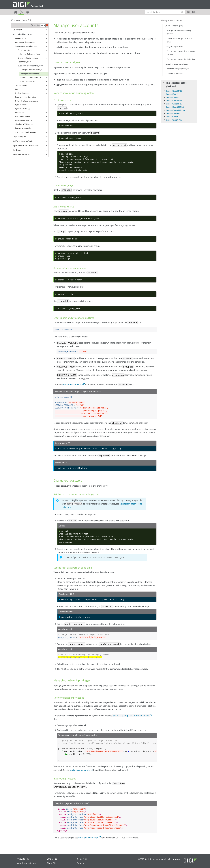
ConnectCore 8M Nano (175, 110)
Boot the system (25, 62)
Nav (195, 12)
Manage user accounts (30, 74)
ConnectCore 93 (173, 97)
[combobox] (165, 12)
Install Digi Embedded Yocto (29, 54)
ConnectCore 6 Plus (174, 120)
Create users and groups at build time (180, 40)
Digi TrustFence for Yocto (30, 141)
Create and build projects (33, 58)
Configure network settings (31, 70)
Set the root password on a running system (181, 53)
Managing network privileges (176, 64)
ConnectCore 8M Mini (175, 107)
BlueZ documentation (88, 838)
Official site (52, 859)
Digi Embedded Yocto (30, 34)
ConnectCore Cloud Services (30, 132)
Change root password (174, 47)
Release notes (31, 39)
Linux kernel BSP (30, 137)
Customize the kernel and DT (33, 78)
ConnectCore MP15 (174, 104)
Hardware (30, 150)
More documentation (26, 863)
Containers (31, 113)
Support (81, 863)
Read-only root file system (26, 97)
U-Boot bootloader (31, 117)
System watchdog (22, 109)
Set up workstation (33, 50)
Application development (31, 42)
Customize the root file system (33, 66)
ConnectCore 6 (172, 117)
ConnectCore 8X (21, 20)
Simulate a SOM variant (24, 124)
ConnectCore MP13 (174, 101)
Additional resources (30, 154)
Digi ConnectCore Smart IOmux (30, 146)
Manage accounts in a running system (179, 32)
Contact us (82, 859)
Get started (30, 30)
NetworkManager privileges (178, 69)
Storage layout (31, 86)
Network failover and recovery (27, 101)
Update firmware (31, 93)
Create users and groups (175, 26)
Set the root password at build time (181, 59)
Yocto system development (31, 46)
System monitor (22, 105)
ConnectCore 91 (173, 94)
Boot (31, 89)
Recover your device (23, 128)
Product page (23, 859)
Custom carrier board (33, 82)
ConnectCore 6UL (173, 114)
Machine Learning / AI (31, 120)
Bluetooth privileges (175, 73)
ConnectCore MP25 (174, 91)
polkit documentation (80, 770)
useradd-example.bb (73, 385)
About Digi (52, 863)
